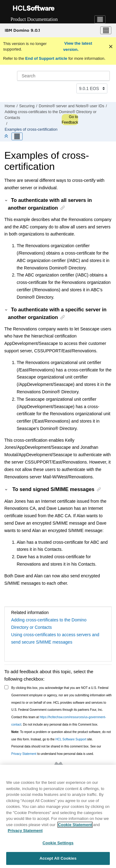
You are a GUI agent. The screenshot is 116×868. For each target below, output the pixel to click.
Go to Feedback (70, 120)
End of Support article (46, 58)
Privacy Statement (24, 754)
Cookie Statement (75, 825)
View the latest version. (78, 46)
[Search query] (63, 76)
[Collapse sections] (7, 136)
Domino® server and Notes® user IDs (71, 106)
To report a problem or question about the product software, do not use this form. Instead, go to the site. (61, 736)
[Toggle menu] (106, 31)
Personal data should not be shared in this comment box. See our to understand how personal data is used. (56, 750)
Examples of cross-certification (31, 129)
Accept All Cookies (58, 859)
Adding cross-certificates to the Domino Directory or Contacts (49, 624)
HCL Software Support (71, 739)
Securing (27, 106)
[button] (6, 200)
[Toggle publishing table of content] (17, 137)
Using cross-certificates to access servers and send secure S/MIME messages (55, 638)
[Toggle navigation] (100, 19)
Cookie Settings (58, 843)
